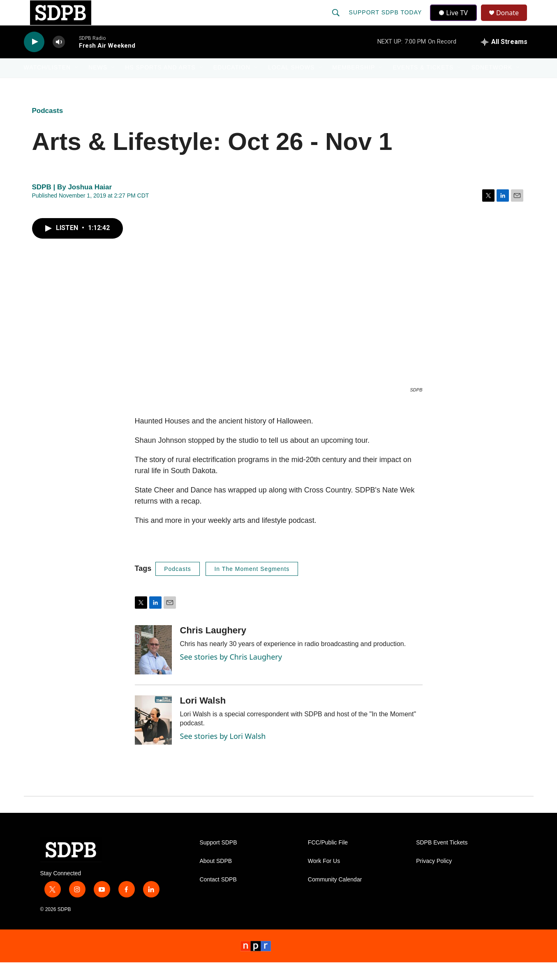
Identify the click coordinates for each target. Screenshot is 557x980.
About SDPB (216, 879)
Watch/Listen (47, 85)
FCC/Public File (328, 860)
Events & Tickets (423, 85)
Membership (354, 85)
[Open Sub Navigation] (77, 85)
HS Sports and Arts (160, 85)
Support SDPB (218, 860)
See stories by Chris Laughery (231, 674)
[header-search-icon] (337, 21)
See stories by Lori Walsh (223, 754)
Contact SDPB (218, 897)
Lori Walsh (203, 718)
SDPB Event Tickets (442, 860)
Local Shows (291, 85)
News (98, 85)
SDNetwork (492, 85)
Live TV (456, 21)
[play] (34, 60)
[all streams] (504, 60)
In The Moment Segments (252, 587)
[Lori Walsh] (153, 738)
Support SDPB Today (386, 21)
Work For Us (324, 879)
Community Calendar (335, 897)
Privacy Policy (434, 879)
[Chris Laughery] (153, 667)
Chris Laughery (213, 648)
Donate (513, 22)
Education (232, 85)
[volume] (59, 60)
